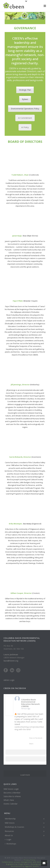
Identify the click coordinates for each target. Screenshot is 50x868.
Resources (9, 831)
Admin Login (9, 680)
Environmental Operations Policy (25, 109)
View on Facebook (36, 738)
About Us (9, 835)
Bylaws (25, 99)
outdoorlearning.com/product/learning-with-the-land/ (29, 728)
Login (8, 839)
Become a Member (12, 793)
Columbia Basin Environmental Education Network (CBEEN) (30, 703)
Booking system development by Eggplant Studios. (27, 865)
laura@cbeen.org (11, 661)
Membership (10, 819)
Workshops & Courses (14, 827)
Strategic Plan (25, 90)
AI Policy (25, 127)
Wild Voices (10, 823)
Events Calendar (11, 804)
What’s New (9, 800)
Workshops (10, 844)
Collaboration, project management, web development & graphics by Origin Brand (25, 863)
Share (31, 744)
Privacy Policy (29, 860)
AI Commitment (25, 118)
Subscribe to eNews (12, 796)
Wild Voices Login (11, 789)
